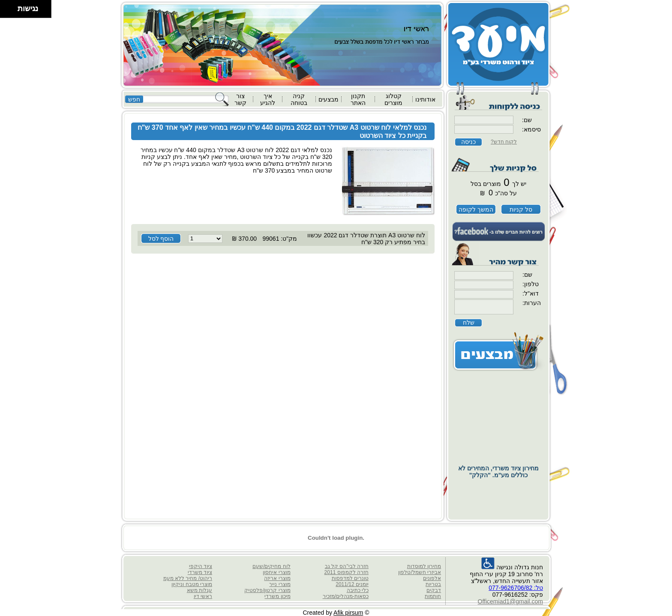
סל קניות (521, 209)
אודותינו (425, 99)
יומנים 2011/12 (352, 584)
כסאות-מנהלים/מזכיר (346, 596)
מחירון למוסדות (424, 566)
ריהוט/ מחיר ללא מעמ (188, 578)
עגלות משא (199, 590)
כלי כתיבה (358, 590)
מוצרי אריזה (277, 578)
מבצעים (328, 99)
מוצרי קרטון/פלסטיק (267, 590)
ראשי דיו (203, 596)
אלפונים (432, 578)
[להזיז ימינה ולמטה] (11, 11)
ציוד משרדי (200, 572)
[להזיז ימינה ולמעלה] (11, 7)
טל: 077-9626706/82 (516, 588)
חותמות (433, 596)
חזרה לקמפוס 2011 (346, 572)
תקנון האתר (358, 99)
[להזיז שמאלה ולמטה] (7, 11)
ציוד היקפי (201, 566)
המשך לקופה (476, 209)
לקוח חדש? (504, 142)
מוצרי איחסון (276, 572)
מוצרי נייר (280, 584)
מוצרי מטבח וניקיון (192, 584)
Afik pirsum (348, 613)
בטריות (433, 584)
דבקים (434, 590)
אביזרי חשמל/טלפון (420, 572)
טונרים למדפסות (350, 578)
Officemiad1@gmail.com (510, 601)
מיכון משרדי (277, 596)
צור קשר (240, 99)
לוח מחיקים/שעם (271, 566)
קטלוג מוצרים (393, 99)
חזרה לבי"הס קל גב (347, 566)
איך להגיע (268, 99)
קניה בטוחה (299, 99)
